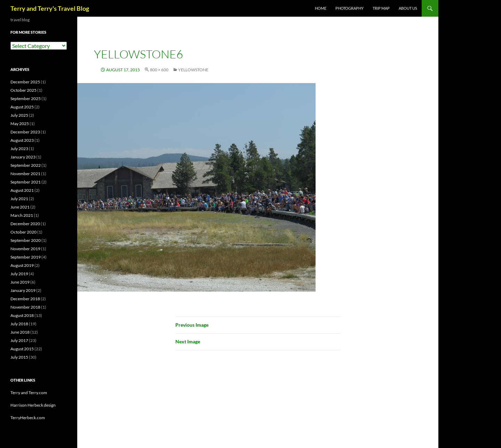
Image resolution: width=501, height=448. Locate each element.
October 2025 (23, 90)
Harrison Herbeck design (33, 405)
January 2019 (23, 290)
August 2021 (22, 190)
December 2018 (25, 299)
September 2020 (26, 240)
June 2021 (20, 207)
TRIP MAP (381, 8)
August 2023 (22, 140)
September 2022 (26, 165)
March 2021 (22, 215)
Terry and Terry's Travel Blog (50, 8)
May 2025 (20, 124)
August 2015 (22, 349)
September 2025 (26, 99)
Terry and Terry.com (29, 393)
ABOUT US (408, 8)
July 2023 (19, 149)
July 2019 (19, 274)
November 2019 (25, 249)
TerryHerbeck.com (28, 418)
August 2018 (22, 315)
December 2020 (25, 224)
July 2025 (19, 115)
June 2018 (20, 332)
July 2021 (19, 199)
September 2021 (26, 182)
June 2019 (20, 282)
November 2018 (25, 307)
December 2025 (25, 82)
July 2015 (19, 357)
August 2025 (22, 107)
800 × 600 (159, 70)
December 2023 (25, 132)
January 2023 (23, 157)
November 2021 (25, 174)
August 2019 (22, 265)
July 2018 (19, 324)
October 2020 (23, 232)
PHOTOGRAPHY (349, 8)
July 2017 (19, 340)
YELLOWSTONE (193, 70)
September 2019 (26, 257)
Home (321, 8)
